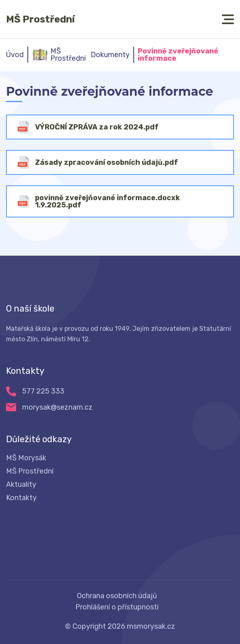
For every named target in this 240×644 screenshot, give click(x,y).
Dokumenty (110, 55)
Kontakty (21, 498)
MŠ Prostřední (40, 19)
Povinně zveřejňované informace (178, 55)
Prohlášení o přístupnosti (117, 607)
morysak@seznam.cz (57, 407)
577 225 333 (43, 391)
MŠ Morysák (26, 458)
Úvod (15, 55)
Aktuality (21, 484)
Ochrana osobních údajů (117, 596)
